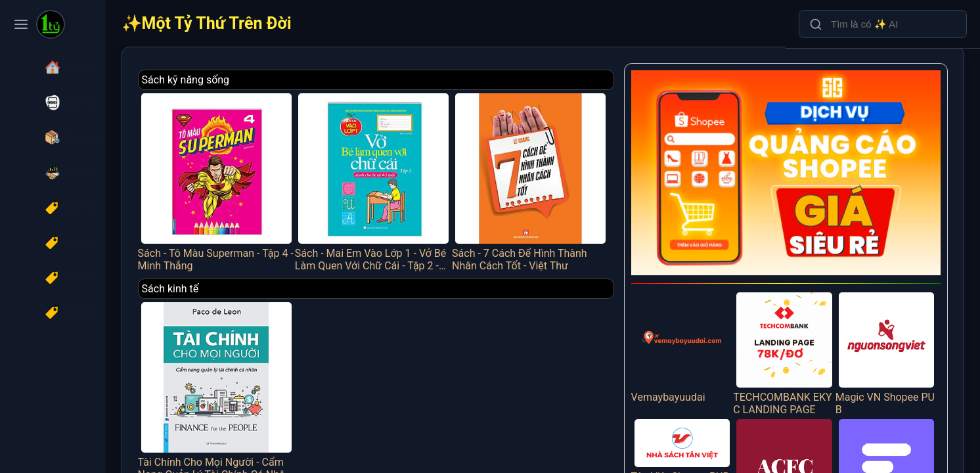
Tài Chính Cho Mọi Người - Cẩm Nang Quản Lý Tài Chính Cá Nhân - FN (263, 374)
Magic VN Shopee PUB (890, 335)
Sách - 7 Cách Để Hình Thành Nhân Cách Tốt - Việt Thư (557, 176)
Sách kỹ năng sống (238, 80)
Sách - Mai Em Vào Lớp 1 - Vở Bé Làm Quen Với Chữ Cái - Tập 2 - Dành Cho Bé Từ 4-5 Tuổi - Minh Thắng (411, 176)
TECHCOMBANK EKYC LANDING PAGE (794, 335)
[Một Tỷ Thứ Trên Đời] (51, 26)
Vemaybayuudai (699, 329)
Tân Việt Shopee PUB (699, 434)
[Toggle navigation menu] (21, 24)
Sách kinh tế (222, 278)
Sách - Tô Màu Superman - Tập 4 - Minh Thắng (263, 176)
